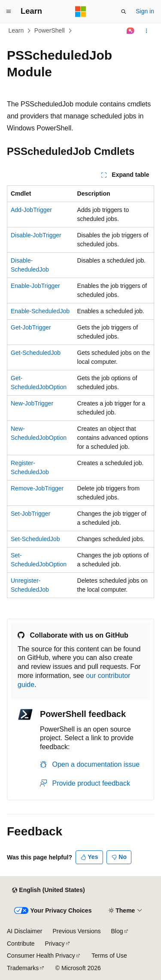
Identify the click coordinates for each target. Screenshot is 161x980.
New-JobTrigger (32, 403)
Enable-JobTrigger (35, 286)
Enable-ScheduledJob (40, 311)
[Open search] (124, 12)
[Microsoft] (81, 12)
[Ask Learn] (131, 31)
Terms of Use (109, 956)
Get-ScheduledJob (36, 353)
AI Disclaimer (24, 931)
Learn (16, 30)
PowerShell (50, 30)
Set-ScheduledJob (35, 539)
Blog (117, 931)
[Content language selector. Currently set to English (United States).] (48, 890)
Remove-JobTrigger (37, 488)
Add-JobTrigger (31, 210)
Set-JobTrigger (30, 514)
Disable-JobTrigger (36, 235)
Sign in (145, 11)
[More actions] (147, 31)
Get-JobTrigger (31, 327)
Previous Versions (76, 931)
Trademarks (23, 968)
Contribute (21, 944)
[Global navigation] (9, 12)
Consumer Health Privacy (41, 956)
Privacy (55, 944)
